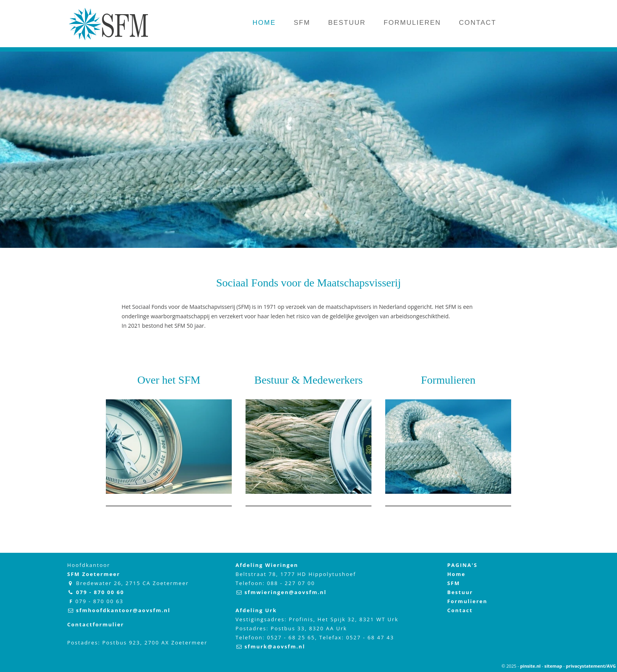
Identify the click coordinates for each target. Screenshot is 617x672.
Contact (460, 610)
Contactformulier (96, 624)
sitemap (553, 666)
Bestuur (460, 592)
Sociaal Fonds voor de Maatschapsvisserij (308, 283)
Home (456, 574)
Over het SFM (169, 380)
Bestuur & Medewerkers (308, 380)
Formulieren (448, 380)
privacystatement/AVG (591, 666)
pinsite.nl (530, 666)
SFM (454, 583)
